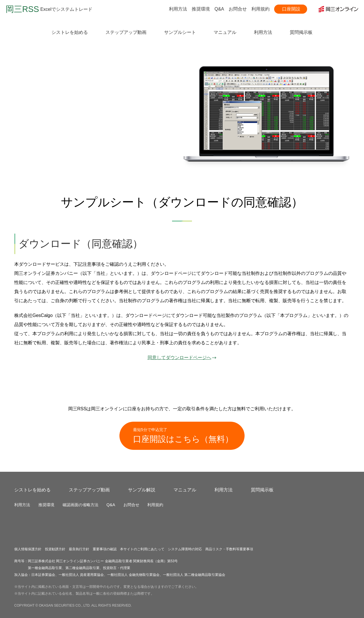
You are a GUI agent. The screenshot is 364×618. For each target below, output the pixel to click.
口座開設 (291, 9)
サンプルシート (180, 32)
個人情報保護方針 (28, 549)
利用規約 (260, 9)
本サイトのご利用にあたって (142, 549)
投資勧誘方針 (55, 549)
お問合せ (238, 9)
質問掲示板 (301, 32)
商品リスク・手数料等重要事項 (229, 549)
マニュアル (225, 32)
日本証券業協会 (43, 575)
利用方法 (178, 9)
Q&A (219, 9)
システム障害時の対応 (185, 549)
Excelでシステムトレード (49, 9)
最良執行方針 (79, 549)
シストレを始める (70, 32)
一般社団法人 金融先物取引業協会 (133, 575)
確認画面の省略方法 (80, 505)
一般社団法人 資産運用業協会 (81, 575)
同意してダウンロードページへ (182, 358)
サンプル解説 (142, 490)
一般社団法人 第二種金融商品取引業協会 (194, 575)
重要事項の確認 (105, 549)
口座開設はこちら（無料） (183, 435)
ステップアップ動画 (126, 32)
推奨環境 (201, 9)
